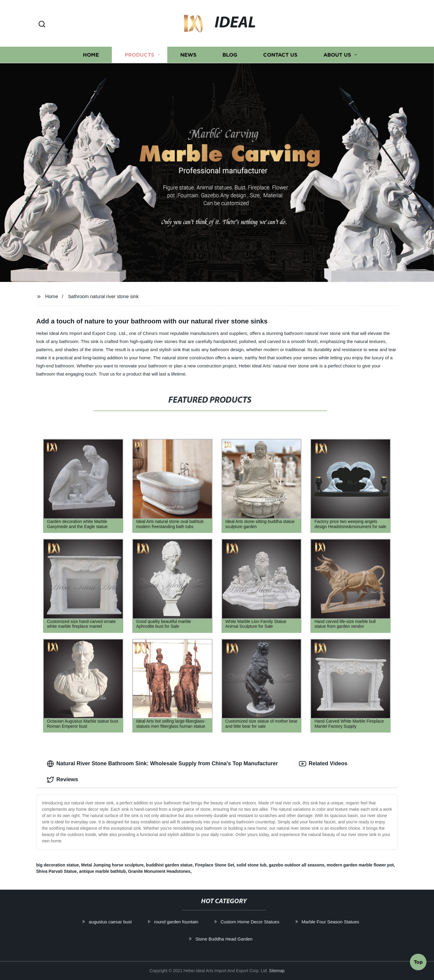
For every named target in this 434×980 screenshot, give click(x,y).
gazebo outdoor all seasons (297, 865)
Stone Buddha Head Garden (236, 939)
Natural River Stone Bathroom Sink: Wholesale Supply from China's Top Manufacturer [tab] (162, 764)
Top (418, 964)
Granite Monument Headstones (159, 871)
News (188, 55)
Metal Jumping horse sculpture (112, 865)
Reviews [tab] (62, 780)
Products (140, 55)
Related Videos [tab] (323, 764)
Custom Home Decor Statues (262, 922)
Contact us (280, 55)
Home (91, 55)
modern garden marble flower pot (360, 865)
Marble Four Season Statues (343, 922)
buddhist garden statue (169, 865)
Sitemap (277, 971)
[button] (42, 25)
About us (337, 55)
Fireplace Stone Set (215, 865)
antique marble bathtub (102, 871)
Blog (230, 55)
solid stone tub (251, 865)
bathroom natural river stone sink (104, 296)
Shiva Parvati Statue (57, 871)
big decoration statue (58, 865)
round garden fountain (189, 922)
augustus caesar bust (123, 922)
